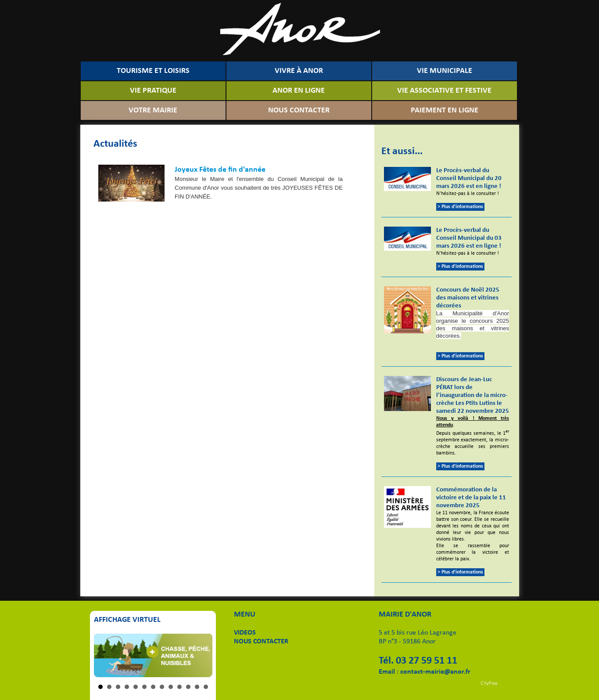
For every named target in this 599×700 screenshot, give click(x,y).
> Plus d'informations (460, 207)
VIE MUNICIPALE (445, 71)
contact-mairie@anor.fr (435, 672)
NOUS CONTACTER (299, 110)
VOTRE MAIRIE (153, 110)
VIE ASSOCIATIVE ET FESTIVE (444, 91)
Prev (105, 655)
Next (201, 655)
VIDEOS (245, 633)
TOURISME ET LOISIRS (153, 71)
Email (387, 672)
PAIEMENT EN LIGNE (445, 110)
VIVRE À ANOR (299, 71)
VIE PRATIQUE (153, 91)
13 (206, 687)
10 (179, 687)
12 (197, 687)
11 (188, 687)
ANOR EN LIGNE (299, 91)
